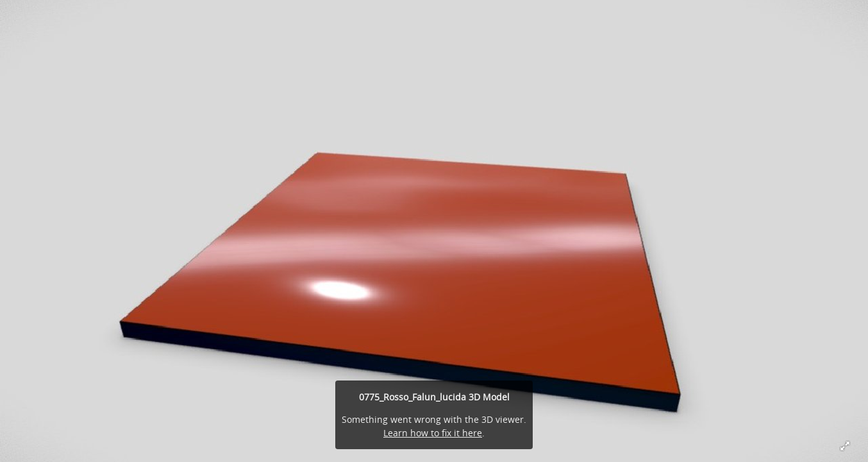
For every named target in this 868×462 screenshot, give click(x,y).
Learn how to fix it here (433, 433)
